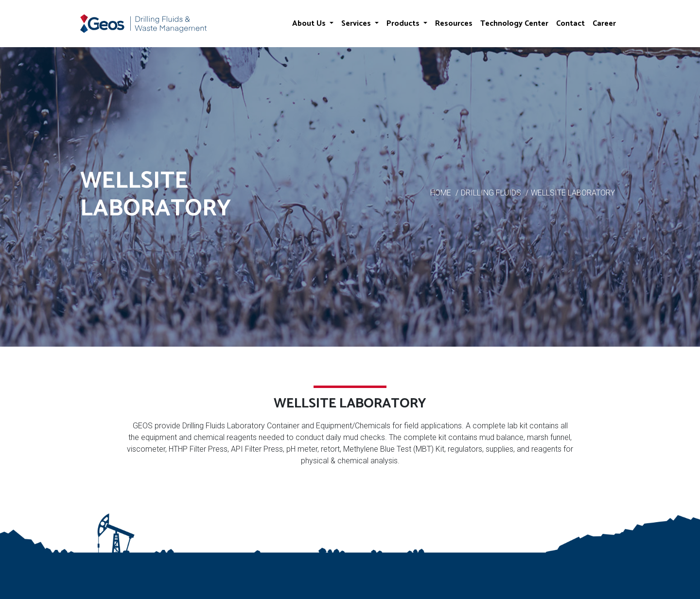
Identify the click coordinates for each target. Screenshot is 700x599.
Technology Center (514, 24)
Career (604, 24)
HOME (441, 193)
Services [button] (357, 24)
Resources (454, 24)
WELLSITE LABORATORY (573, 193)
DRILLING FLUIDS (491, 193)
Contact (570, 24)
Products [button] (404, 24)
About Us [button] (310, 24)
